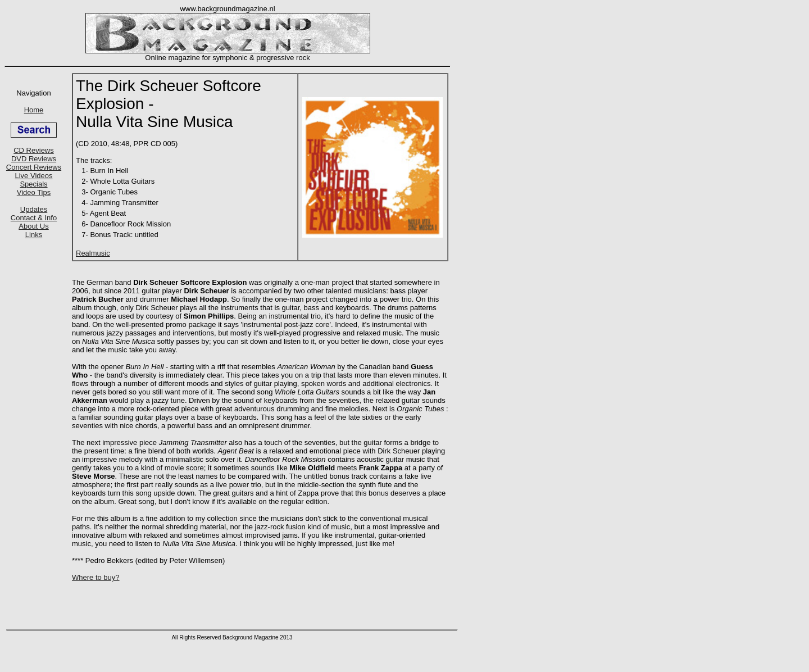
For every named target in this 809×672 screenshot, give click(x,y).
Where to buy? (96, 577)
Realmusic (93, 253)
